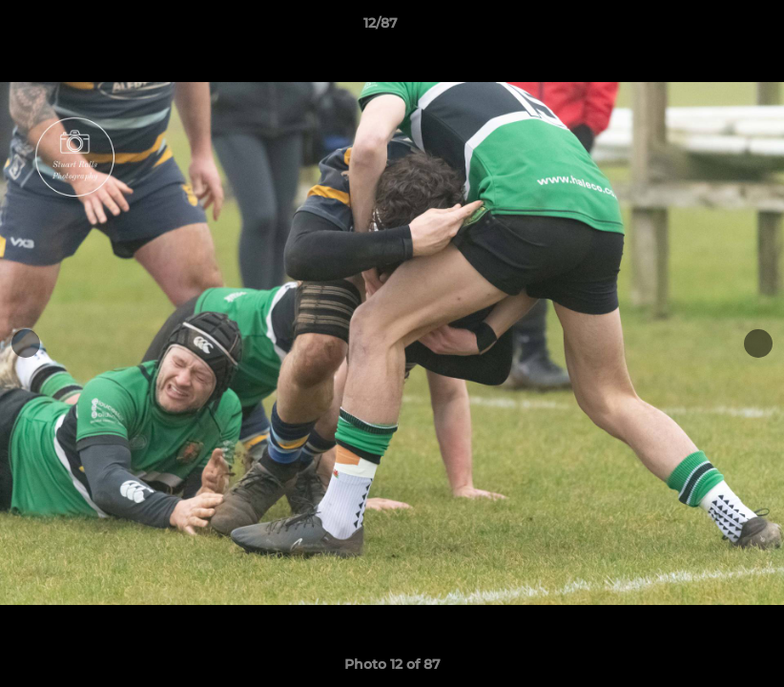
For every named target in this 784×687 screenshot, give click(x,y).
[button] (704, 28)
